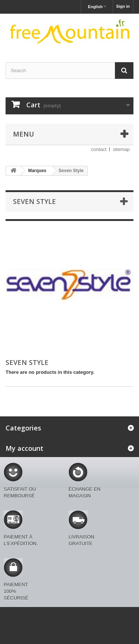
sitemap (121, 149)
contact (99, 149)
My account (24, 448)
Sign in (123, 6)
